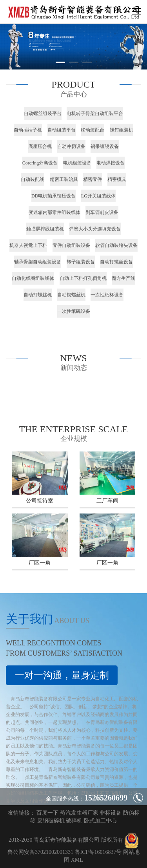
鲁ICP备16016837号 (98, 852)
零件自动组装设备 (71, 245)
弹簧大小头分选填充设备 (95, 229)
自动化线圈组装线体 (33, 278)
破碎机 (74, 821)
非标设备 (111, 813)
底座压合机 (40, 146)
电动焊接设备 (111, 163)
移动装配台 (93, 130)
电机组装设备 (77, 163)
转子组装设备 (81, 262)
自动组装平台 (62, 130)
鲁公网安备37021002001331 (40, 852)
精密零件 (93, 179)
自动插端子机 (28, 130)
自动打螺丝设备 (116, 262)
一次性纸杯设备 (107, 295)
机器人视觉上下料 (28, 245)
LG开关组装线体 (98, 196)
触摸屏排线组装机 (45, 229)
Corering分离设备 (40, 163)
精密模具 (117, 179)
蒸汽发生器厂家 (79, 813)
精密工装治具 (64, 179)
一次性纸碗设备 (74, 311)
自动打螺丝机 (38, 295)
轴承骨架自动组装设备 (38, 262)
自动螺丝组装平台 (43, 113)
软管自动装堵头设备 (116, 245)
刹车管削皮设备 (102, 212)
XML (77, 860)
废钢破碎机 (51, 821)
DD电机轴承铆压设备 (54, 196)
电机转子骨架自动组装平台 (95, 113)
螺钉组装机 (122, 130)
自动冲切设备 (71, 146)
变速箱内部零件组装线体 (54, 212)
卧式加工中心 (100, 821)
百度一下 (47, 813)
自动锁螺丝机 (71, 295)
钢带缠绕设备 (105, 146)
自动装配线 (33, 179)
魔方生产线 (123, 278)
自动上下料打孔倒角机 (83, 278)
